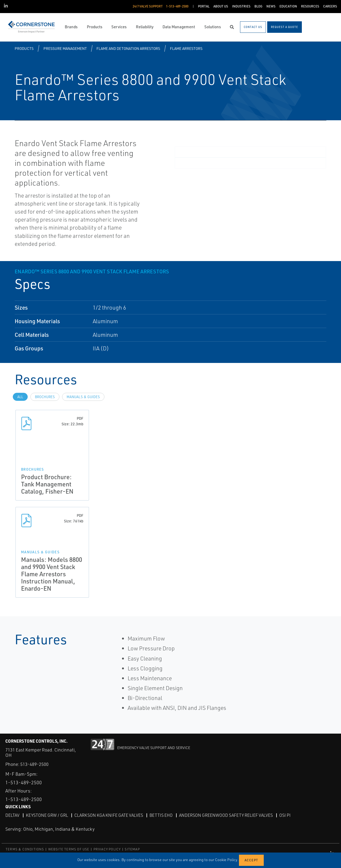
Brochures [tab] (45, 397)
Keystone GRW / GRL (47, 815)
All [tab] (20, 397)
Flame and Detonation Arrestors (128, 48)
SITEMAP (132, 849)
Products (24, 48)
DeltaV (12, 815)
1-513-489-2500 (24, 782)
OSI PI (285, 815)
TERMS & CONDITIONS (25, 849)
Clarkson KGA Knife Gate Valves (109, 815)
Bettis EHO (161, 815)
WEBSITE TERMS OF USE (69, 849)
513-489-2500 (34, 764)
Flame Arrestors (186, 48)
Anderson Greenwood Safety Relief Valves (226, 815)
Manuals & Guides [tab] (83, 397)
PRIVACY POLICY (107, 849)
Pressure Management (65, 48)
